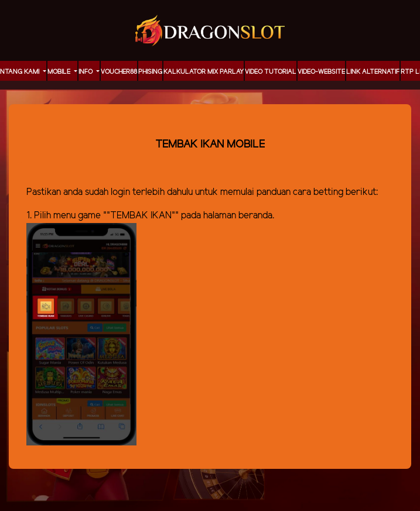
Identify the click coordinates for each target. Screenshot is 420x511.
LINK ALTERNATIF (373, 72)
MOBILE (60, 72)
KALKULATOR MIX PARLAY (204, 72)
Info (86, 72)
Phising (150, 72)
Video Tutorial (271, 72)
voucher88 (119, 72)
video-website (321, 72)
